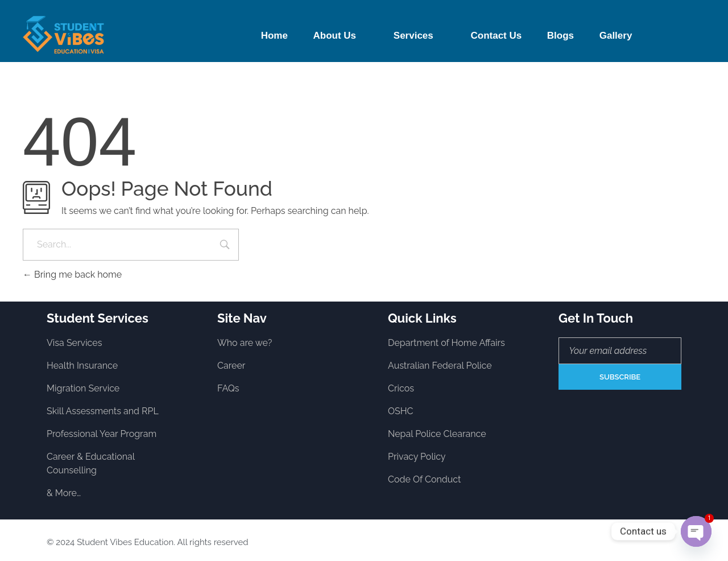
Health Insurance (82, 366)
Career (231, 366)
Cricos (401, 388)
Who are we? (245, 343)
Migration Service (83, 388)
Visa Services (74, 343)
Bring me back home (72, 275)
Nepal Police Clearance (437, 434)
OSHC (401, 411)
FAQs (228, 388)
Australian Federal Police (440, 366)
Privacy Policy (417, 457)
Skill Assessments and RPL (103, 411)
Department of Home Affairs (446, 343)
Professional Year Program (102, 434)
